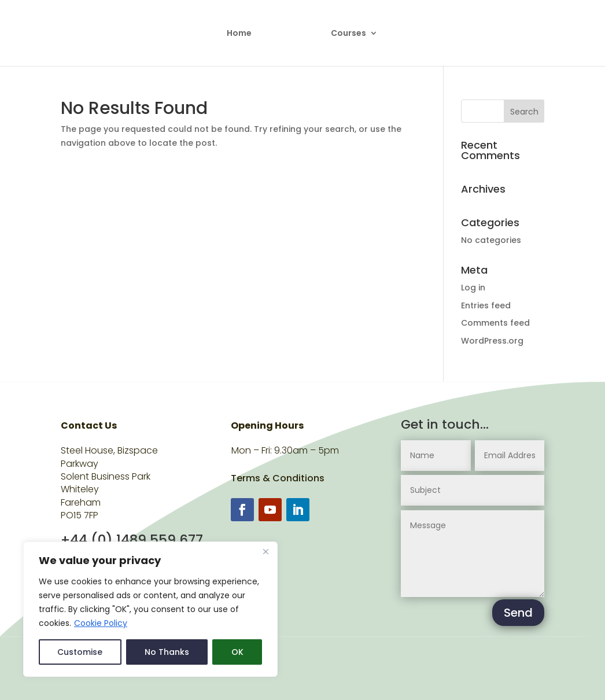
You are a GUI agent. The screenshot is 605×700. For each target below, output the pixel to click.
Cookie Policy (101, 623)
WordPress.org (492, 341)
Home (239, 34)
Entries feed (486, 305)
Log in (473, 288)
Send (518, 613)
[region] (150, 609)
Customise (80, 652)
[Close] (265, 551)
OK (237, 652)
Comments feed (495, 323)
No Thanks (167, 652)
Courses (348, 34)
